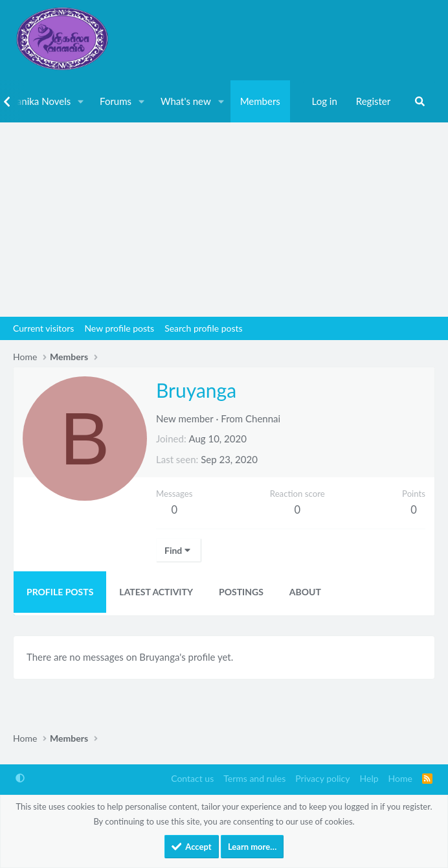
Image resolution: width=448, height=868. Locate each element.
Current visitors (43, 328)
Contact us (192, 778)
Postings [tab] (241, 592)
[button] (81, 102)
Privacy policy (322, 778)
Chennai (263, 418)
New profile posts (119, 328)
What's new (186, 101)
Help (369, 778)
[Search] (420, 102)
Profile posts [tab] (60, 592)
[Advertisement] (224, 220)
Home (400, 778)
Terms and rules (254, 778)
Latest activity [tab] (156, 592)
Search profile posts (203, 328)
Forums (116, 101)
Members (260, 101)
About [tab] (305, 592)
